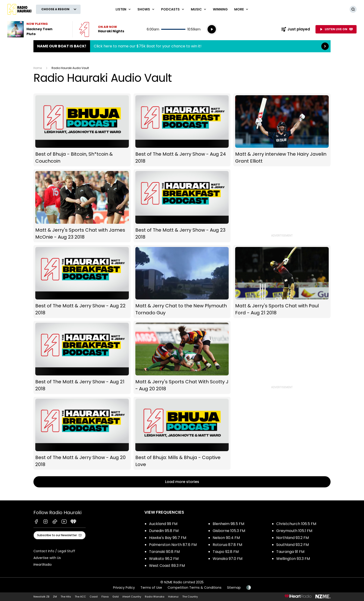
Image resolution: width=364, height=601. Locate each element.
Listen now (102, 29)
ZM (55, 597)
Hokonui (173, 597)
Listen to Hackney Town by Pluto (37, 29)
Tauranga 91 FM (290, 552)
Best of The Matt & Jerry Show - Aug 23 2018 (182, 206)
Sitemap (234, 588)
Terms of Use (151, 588)
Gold (115, 597)
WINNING (220, 9)
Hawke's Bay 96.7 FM (168, 538)
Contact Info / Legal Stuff (54, 551)
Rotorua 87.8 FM (227, 545)
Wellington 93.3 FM (293, 559)
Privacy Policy (124, 588)
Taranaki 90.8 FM (164, 552)
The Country (190, 597)
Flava (105, 597)
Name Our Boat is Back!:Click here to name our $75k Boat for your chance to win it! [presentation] (182, 46)
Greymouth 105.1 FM (294, 531)
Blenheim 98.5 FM (228, 524)
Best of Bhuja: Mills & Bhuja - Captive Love (182, 433)
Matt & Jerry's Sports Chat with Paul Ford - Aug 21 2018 (282, 282)
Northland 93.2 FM (292, 538)
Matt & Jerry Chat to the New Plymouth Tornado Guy (182, 282)
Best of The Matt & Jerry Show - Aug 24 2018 (182, 130)
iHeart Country (132, 597)
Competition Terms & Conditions (195, 588)
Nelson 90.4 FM (226, 538)
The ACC (80, 597)
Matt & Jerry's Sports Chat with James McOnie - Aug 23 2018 (82, 206)
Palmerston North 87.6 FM (173, 545)
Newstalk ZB (41, 597)
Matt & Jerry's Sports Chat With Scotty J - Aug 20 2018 (182, 357)
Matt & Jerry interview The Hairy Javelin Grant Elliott (282, 130)
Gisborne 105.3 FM (229, 531)
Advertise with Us (47, 558)
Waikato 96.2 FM (164, 559)
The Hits (66, 597)
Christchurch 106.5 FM (296, 524)
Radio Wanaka (155, 597)
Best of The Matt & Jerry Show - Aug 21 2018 (82, 357)
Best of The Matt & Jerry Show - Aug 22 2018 (82, 282)
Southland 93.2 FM (292, 545)
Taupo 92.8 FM (226, 552)
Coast (94, 597)
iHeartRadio (43, 565)
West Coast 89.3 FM (167, 566)
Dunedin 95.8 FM (164, 531)
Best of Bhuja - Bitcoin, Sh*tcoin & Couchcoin (82, 130)
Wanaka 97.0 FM (227, 559)
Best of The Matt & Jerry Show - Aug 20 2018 (82, 433)
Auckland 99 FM (163, 524)
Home (38, 68)
